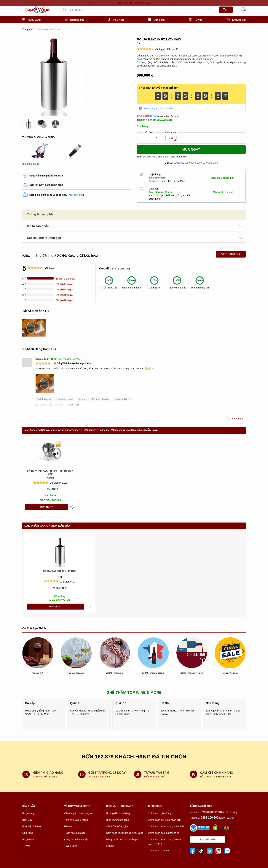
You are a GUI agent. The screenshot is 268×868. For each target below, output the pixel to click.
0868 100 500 (198, 163)
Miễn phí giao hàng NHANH (159, 108)
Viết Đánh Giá (231, 254)
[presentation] (91, 3)
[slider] (144, 49)
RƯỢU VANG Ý (115, 673)
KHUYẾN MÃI (230, 642)
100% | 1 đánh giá (66, 279)
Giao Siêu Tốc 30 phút (45, 777)
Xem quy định (76, 195)
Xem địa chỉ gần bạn (223, 178)
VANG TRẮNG (76, 673)
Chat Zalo (213, 163)
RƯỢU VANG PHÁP (153, 673)
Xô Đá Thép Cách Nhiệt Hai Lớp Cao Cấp (50, 473)
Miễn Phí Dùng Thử (155, 777)
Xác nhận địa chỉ (223, 192)
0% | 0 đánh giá (64, 284)
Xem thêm (237, 419)
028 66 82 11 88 (211, 812)
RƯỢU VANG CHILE (192, 642)
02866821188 (181, 163)
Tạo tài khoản (208, 839)
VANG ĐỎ (38, 673)
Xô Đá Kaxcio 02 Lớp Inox (60, 571)
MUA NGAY (46, 507)
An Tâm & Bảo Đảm (99, 777)
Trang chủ (28, 29)
